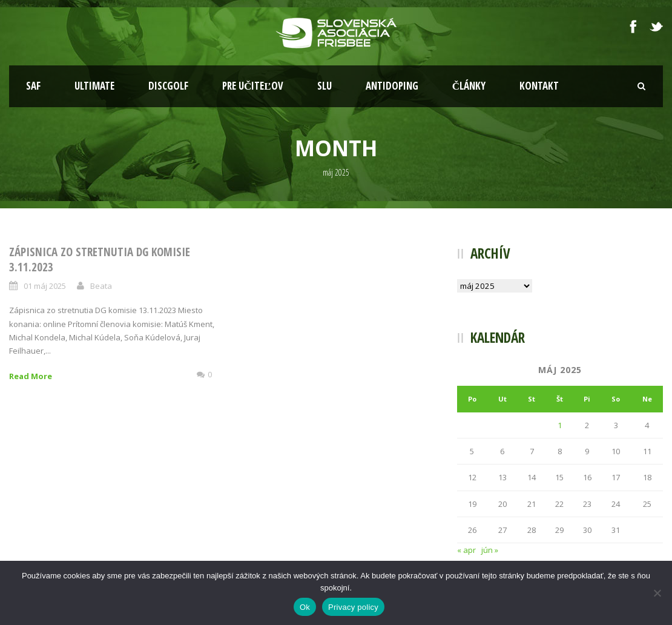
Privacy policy (353, 607)
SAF (33, 86)
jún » (490, 550)
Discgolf (168, 86)
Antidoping (392, 86)
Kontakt (539, 86)
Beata (101, 286)
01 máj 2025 (45, 286)
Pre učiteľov (253, 86)
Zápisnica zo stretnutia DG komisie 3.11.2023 (100, 260)
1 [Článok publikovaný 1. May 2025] (560, 425)
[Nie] (657, 593)
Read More (31, 376)
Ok (305, 607)
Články (469, 86)
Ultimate (94, 86)
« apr (466, 550)
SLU (324, 86)
